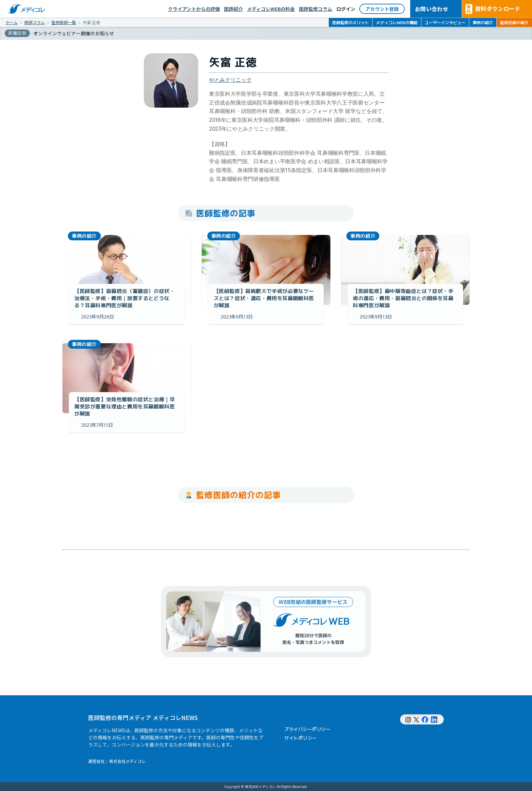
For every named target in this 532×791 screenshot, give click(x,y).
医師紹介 (233, 9)
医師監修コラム (316, 9)
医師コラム (35, 22)
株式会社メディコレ (127, 761)
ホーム (12, 22)
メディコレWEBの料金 (271, 9)
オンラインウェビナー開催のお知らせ (74, 33)
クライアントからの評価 (194, 9)
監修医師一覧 (64, 22)
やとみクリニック (230, 80)
